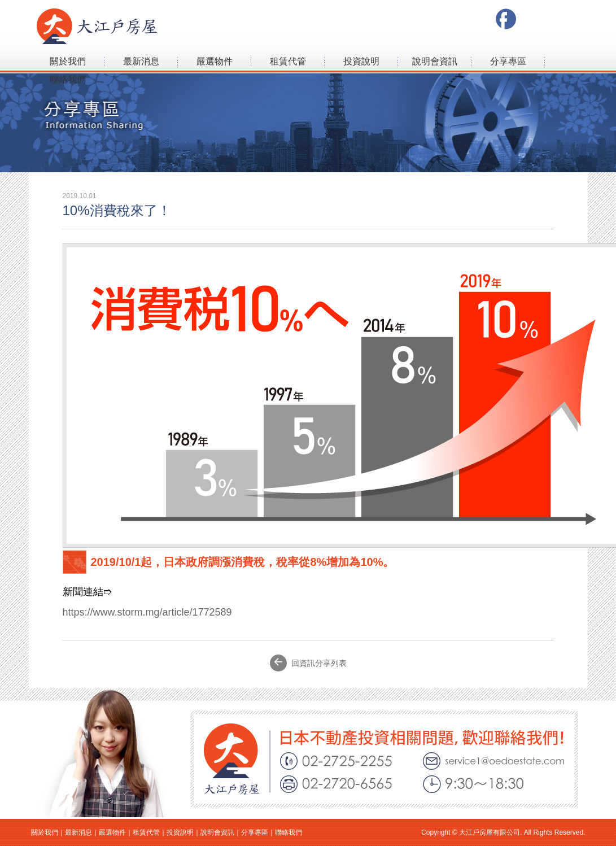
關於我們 (68, 61)
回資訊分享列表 (308, 663)
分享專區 (508, 61)
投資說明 (361, 61)
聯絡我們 (68, 79)
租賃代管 (288, 61)
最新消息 (141, 61)
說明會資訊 (435, 61)
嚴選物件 (215, 61)
